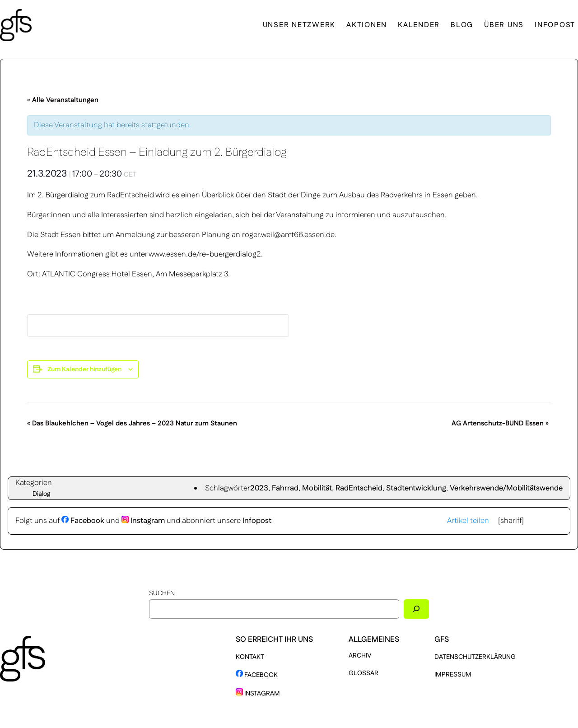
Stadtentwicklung (416, 488)
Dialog (42, 494)
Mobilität (317, 488)
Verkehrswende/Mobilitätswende (506, 488)
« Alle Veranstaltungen (63, 100)
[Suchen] (416, 609)
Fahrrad (285, 488)
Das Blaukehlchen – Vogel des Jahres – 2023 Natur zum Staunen (132, 423)
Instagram (143, 521)
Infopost (257, 521)
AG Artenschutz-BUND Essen (500, 423)
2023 (259, 488)
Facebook (83, 521)
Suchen (162, 593)
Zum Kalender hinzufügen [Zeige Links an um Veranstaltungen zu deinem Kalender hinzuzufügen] (84, 369)
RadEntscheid (359, 488)
